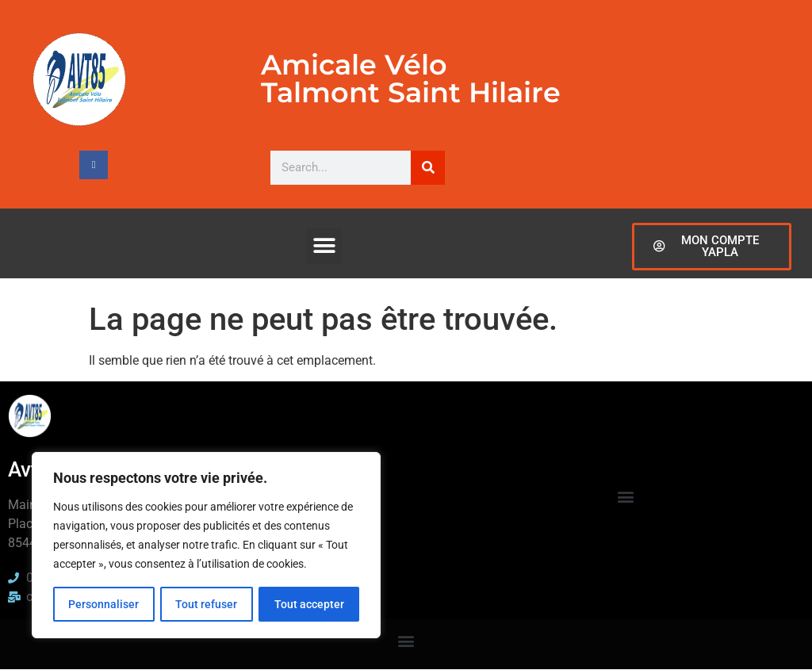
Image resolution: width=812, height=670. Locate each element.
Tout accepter (309, 604)
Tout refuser (206, 604)
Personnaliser (103, 604)
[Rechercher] (428, 168)
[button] (324, 246)
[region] (206, 546)
